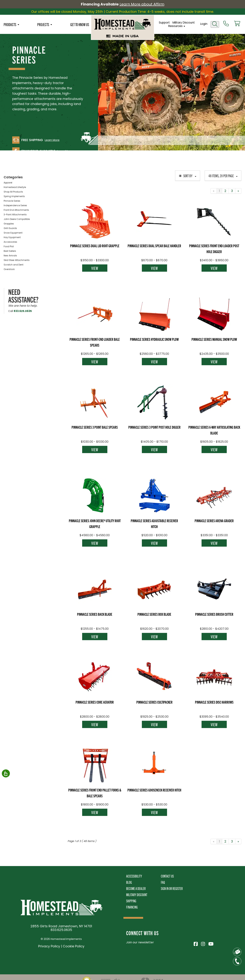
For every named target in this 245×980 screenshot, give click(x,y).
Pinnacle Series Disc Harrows (214, 702)
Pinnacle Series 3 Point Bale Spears (95, 427)
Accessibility (134, 876)
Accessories (10, 242)
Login (204, 24)
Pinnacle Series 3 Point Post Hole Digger (154, 427)
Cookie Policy (74, 946)
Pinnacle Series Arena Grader (214, 521)
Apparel (8, 183)
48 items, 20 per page (223, 176)
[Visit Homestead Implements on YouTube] (210, 943)
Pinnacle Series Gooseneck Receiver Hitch (154, 790)
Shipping (131, 901)
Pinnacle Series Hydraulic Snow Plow (154, 339)
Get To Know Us (80, 24)
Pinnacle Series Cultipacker (154, 702)
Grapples (9, 224)
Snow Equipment (13, 233)
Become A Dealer (136, 888)
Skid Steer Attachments (17, 260)
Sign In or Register (172, 888)
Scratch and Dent (14, 265)
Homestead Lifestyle (15, 187)
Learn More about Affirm (142, 4)
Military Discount (184, 23)
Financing (132, 907)
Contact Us (167, 876)
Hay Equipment (12, 237)
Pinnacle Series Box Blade (154, 614)
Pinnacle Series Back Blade (95, 614)
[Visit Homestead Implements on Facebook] (196, 943)
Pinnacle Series (12, 201)
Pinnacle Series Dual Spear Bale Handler (154, 246)
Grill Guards (10, 228)
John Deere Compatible (17, 219)
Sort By (188, 176)
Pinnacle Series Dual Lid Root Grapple (95, 246)
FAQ (163, 882)
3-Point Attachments (15, 215)
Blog (129, 882)
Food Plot (9, 246)
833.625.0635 (23, 311)
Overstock (9, 269)
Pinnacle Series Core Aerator (95, 702)
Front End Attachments (16, 210)
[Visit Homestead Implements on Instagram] (203, 943)
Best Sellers (10, 251)
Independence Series (15, 205)
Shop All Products (13, 192)
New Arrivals (10, 256)
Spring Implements (14, 196)
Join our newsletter (140, 942)
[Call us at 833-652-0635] (226, 24)
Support (164, 23)
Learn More (52, 140)
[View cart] (237, 24)
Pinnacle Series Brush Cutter (214, 614)
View (95, 268)
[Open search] (215, 24)
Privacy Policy (49, 946)
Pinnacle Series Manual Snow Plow (214, 339)
